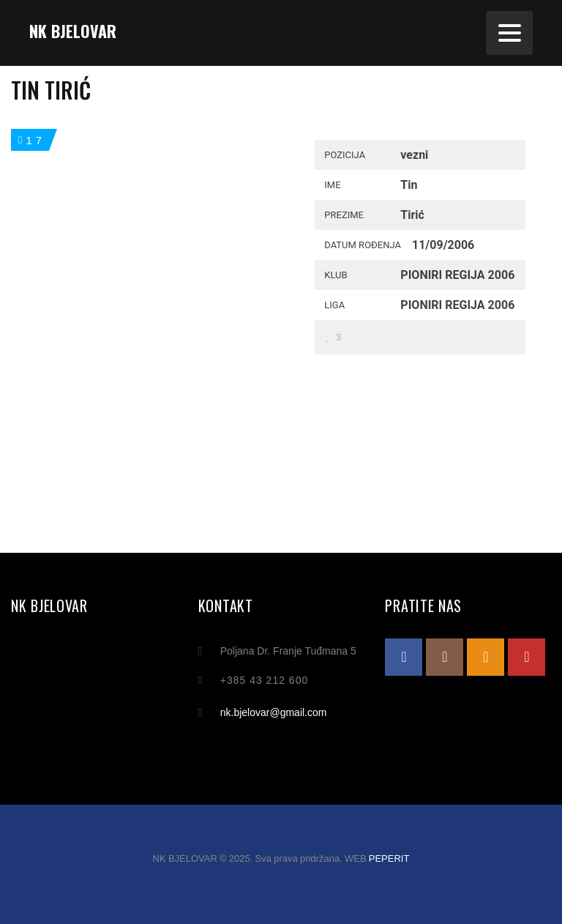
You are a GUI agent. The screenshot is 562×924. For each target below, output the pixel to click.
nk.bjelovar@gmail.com (274, 712)
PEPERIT (389, 858)
